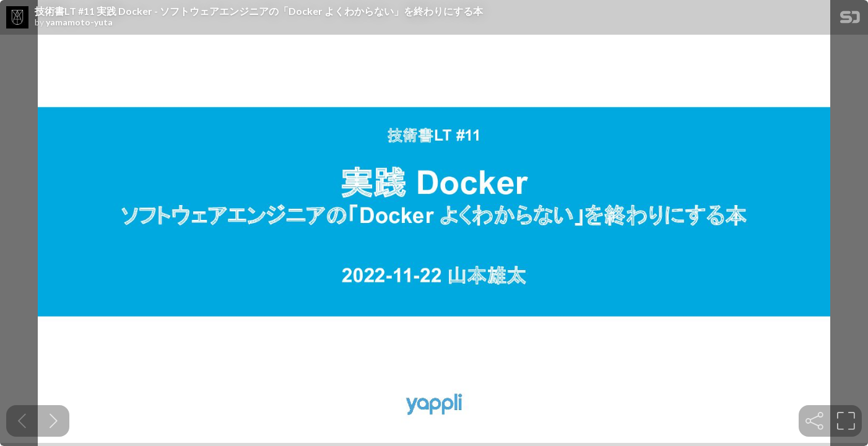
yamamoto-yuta (79, 22)
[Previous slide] (22, 421)
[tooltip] (814, 421)
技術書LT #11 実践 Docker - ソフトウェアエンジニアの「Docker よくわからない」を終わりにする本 (259, 11)
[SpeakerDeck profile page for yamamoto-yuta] (17, 18)
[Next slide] (54, 421)
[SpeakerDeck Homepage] (850, 20)
